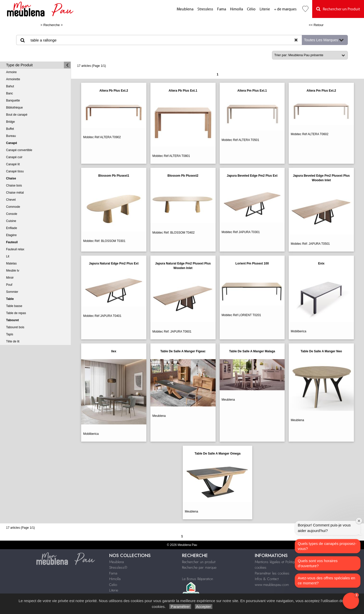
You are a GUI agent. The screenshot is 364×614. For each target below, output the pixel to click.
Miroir (10, 278)
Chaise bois (14, 186)
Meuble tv (13, 271)
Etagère (11, 235)
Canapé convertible (19, 150)
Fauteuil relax (15, 249)
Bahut (10, 86)
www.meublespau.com (272, 585)
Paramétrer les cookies (272, 573)
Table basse (14, 306)
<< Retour (316, 25)
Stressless (205, 9)
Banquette (13, 100)
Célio (251, 9)
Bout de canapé (17, 115)
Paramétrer (180, 607)
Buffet (10, 129)
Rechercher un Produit (338, 9)
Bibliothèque (14, 108)
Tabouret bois (15, 327)
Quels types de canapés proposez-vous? (327, 546)
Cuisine (11, 221)
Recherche (52, 25)
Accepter (204, 607)
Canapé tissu (15, 171)
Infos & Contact (267, 579)
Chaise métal (15, 193)
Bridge (10, 122)
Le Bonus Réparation (198, 579)
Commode (13, 207)
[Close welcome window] (359, 521)
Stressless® (118, 567)
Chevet (11, 200)
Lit (8, 256)
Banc (9, 93)
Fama (222, 9)
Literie (265, 9)
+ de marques (285, 9)
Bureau (11, 136)
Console (12, 214)
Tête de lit (13, 341)
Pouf (9, 285)
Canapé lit (13, 164)
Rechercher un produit (199, 562)
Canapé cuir (14, 157)
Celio (113, 585)
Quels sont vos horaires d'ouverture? (318, 563)
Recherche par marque (199, 567)
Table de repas (16, 313)
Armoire (11, 72)
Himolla (236, 9)
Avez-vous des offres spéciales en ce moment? (326, 580)
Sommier (12, 292)
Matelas (11, 263)
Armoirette (13, 79)
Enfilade (12, 228)
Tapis (10, 334)
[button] (351, 601)
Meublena (185, 9)
